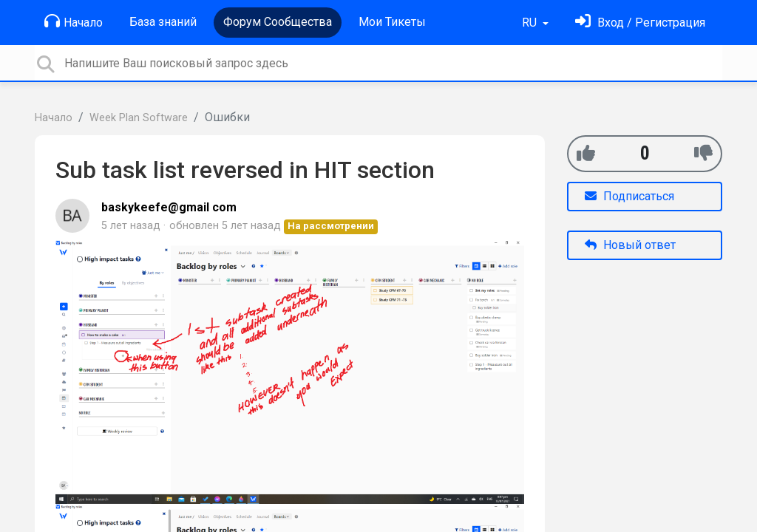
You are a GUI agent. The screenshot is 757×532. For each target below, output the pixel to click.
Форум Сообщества (278, 22)
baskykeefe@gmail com (169, 207)
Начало (74, 21)
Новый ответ (630, 245)
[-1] (703, 153)
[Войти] (640, 23)
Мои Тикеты (392, 22)
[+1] (586, 153)
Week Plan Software (139, 118)
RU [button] (531, 23)
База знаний (163, 22)
